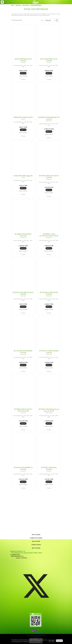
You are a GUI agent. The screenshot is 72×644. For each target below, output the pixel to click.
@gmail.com (17, 556)
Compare (24, 80)
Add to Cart (23, 73)
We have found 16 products (17, 20)
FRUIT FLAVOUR (36, 535)
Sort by (43, 20)
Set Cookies (52, 641)
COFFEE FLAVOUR (36, 545)
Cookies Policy (26, 641)
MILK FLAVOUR (36, 541)
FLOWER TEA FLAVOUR (36, 538)
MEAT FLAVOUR (36, 548)
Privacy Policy (18, 641)
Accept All (59, 641)
